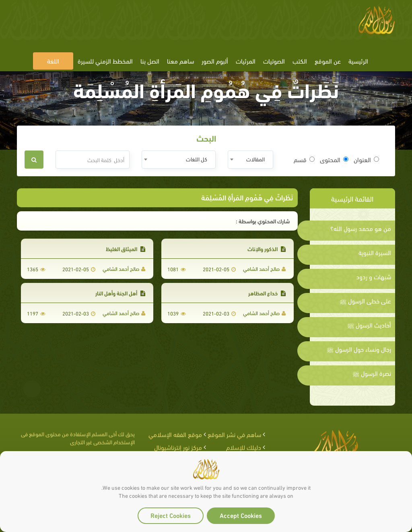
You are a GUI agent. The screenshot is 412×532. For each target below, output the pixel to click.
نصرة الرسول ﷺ (372, 373)
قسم (304, 159)
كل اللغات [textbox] (197, 159)
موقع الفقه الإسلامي (175, 434)
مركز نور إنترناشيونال (178, 447)
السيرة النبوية (375, 252)
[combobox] (250, 160)
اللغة (53, 61)
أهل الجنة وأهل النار (120, 293)
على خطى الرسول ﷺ (365, 301)
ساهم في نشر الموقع (234, 434)
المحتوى (334, 159)
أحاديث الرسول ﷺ (369, 325)
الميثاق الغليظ (126, 248)
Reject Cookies (171, 515)
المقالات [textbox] (255, 159)
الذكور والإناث (267, 248)
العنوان (366, 159)
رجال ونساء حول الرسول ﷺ (359, 349)
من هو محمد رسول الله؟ (361, 228)
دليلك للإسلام (244, 447)
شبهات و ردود (374, 276)
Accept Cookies (241, 515)
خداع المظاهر (267, 293)
